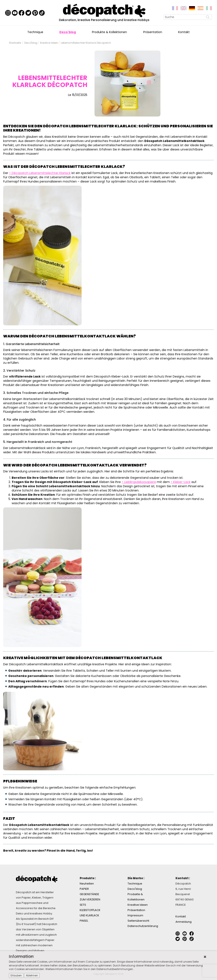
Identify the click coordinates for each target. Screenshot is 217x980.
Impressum (135, 915)
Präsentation (153, 32)
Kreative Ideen (49, 43)
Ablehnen (32, 975)
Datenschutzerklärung (143, 926)
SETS (83, 905)
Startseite (15, 43)
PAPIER (84, 889)
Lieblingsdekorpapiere (140, 482)
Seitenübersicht (138, 921)
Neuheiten (87, 884)
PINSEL (84, 921)
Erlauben (16, 975)
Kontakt (184, 32)
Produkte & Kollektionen (109, 32)
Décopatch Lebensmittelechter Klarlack (41, 173)
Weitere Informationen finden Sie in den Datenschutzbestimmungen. (89, 969)
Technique (35, 32)
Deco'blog (68, 32)
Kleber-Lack (182, 482)
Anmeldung (184, 922)
